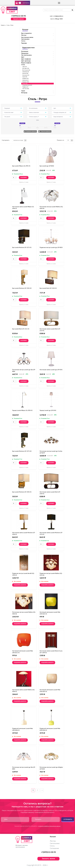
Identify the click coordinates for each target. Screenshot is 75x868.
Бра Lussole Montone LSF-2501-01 (22, 492)
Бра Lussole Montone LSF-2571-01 (22, 248)
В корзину (24, 178)
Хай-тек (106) (26, 89)
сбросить (25, 67)
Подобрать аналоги (20, 585)
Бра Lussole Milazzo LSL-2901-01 (21, 166)
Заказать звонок (18, 19)
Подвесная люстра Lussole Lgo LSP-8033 (51, 248)
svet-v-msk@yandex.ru (57, 16)
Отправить (68, 819)
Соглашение (54, 848)
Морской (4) (25, 80)
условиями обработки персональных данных (49, 826)
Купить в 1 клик (24, 182)
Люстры (53, 841)
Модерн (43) (25, 78)
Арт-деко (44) (26, 68)
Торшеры (24, 43)
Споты (52, 846)
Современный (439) (27, 85)
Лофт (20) (25, 77)
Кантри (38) (25, 73)
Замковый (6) (26, 72)
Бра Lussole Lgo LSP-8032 (47, 166)
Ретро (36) (25, 84)
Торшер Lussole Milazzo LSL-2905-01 (22, 411)
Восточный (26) (26, 70)
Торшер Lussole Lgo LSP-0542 (48, 411)
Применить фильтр (31, 131)
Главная (3, 25)
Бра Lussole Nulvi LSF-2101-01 (48, 288)
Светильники (55, 844)
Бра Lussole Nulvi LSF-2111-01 (21, 329)
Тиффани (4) (25, 87)
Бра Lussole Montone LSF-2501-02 (22, 288)
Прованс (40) (26, 82)
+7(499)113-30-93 (18, 16)
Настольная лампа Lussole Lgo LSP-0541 (51, 370)
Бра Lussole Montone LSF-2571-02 (22, 451)
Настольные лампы (27, 37)
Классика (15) (26, 75)
